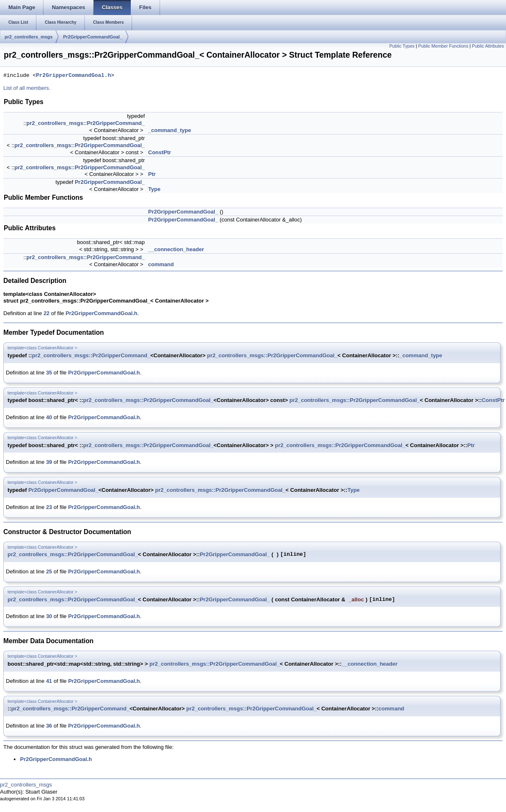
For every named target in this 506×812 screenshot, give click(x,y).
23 (49, 507)
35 (49, 373)
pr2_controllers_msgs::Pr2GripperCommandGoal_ (79, 145)
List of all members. (27, 88)
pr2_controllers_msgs (29, 37)
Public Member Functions (443, 46)
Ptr (152, 174)
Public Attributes (488, 46)
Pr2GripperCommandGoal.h (73, 76)
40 (49, 417)
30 (49, 616)
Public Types (402, 46)
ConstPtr (160, 152)
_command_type (170, 130)
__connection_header (176, 249)
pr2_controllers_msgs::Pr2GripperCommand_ (85, 123)
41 (49, 681)
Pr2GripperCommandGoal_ (93, 37)
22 (46, 313)
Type (154, 189)
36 (49, 726)
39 (49, 462)
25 (49, 571)
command (161, 264)
